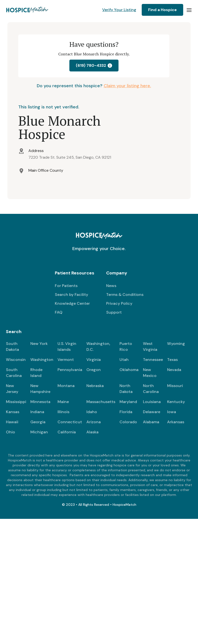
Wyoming (176, 344)
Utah (124, 360)
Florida (126, 412)
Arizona (94, 422)
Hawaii (12, 422)
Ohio (10, 432)
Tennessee (153, 360)
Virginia (94, 360)
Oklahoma (129, 370)
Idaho (92, 412)
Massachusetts (101, 402)
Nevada (174, 370)
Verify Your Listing (119, 10)
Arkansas (176, 422)
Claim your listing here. (127, 86)
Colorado (128, 422)
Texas (172, 360)
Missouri (175, 386)
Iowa (172, 412)
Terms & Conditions (125, 295)
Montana (66, 386)
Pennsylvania (70, 370)
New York (39, 344)
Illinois (63, 412)
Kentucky (176, 402)
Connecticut (70, 422)
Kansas (13, 412)
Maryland (128, 402)
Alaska (92, 432)
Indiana (37, 412)
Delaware (152, 412)
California (67, 432)
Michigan (39, 432)
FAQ (59, 312)
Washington (42, 360)
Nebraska (95, 386)
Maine (63, 402)
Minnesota (40, 402)
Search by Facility (71, 295)
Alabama (151, 422)
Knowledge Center (72, 303)
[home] (28, 10)
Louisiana (152, 402)
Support (114, 312)
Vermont (66, 360)
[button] (189, 10)
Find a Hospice (162, 10)
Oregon (94, 370)
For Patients (66, 286)
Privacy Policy (119, 303)
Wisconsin (16, 360)
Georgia (38, 422)
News (111, 286)
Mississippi (16, 402)
